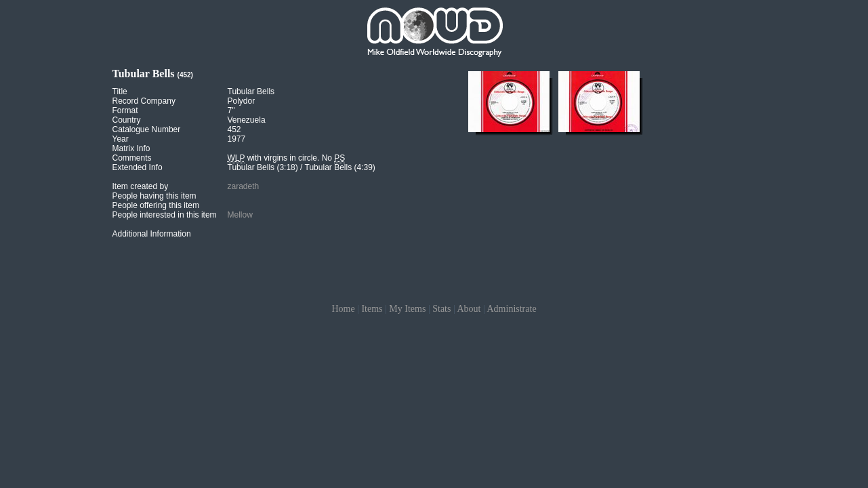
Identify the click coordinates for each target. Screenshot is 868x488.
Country (127, 120)
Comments (132, 158)
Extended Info (138, 167)
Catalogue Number (147, 129)
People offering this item (156, 205)
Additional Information (152, 234)
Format (125, 110)
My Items (407, 309)
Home (343, 309)
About (469, 309)
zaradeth (244, 186)
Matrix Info (131, 148)
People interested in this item (165, 215)
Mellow (240, 215)
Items (372, 309)
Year (121, 139)
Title (120, 91)
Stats (441, 309)
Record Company (144, 101)
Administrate (512, 309)
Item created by (141, 186)
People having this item (154, 196)
